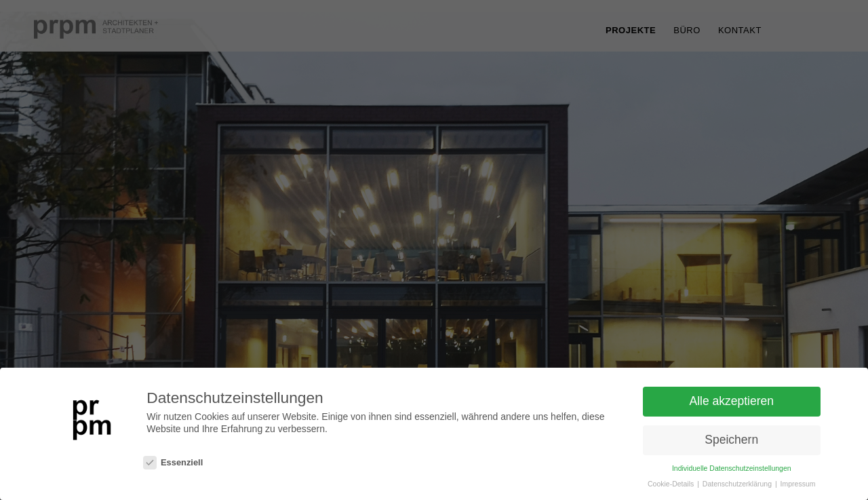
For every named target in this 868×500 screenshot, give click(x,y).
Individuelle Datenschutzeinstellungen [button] (732, 468)
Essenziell (173, 463)
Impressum (798, 484)
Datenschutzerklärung (738, 484)
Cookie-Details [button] (672, 484)
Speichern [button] (731, 440)
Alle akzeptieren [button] (731, 402)
